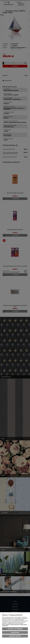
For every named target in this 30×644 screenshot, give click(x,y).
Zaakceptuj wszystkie (15, 636)
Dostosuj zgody (15, 632)
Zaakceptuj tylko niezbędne (15, 629)
